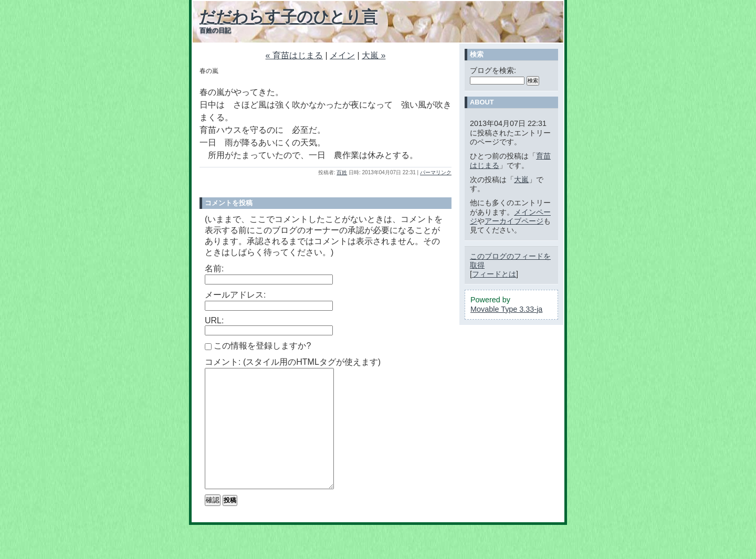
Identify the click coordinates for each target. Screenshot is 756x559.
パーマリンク (436, 172)
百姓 (342, 172)
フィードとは (494, 274)
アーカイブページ (514, 221)
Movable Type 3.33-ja (506, 309)
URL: (214, 320)
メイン (342, 55)
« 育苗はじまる (294, 55)
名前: (214, 268)
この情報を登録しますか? (258, 346)
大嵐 (521, 180)
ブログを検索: (493, 70)
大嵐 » (374, 55)
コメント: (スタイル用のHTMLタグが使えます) (293, 362)
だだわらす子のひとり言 (288, 17)
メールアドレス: (235, 295)
